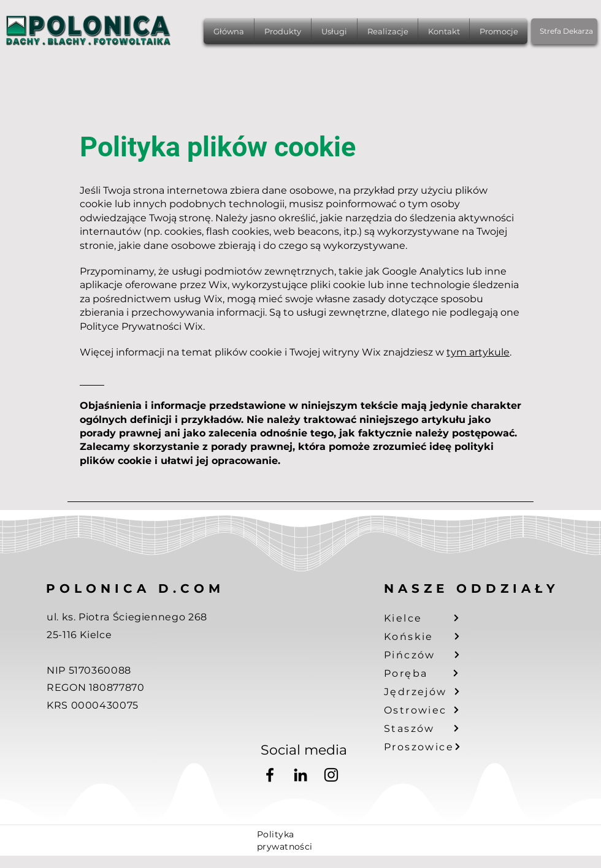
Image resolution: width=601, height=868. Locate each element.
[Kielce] (429, 618)
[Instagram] (331, 775)
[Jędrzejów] (429, 691)
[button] (283, 31)
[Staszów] (429, 728)
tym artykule (478, 352)
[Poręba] (429, 673)
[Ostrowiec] (429, 710)
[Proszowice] (429, 747)
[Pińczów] (429, 655)
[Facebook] (270, 775)
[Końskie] (429, 636)
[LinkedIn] (300, 775)
